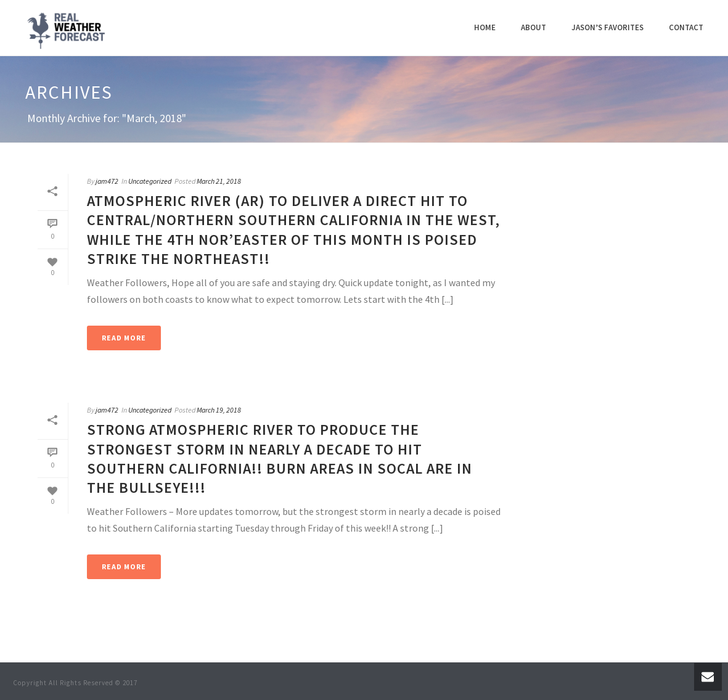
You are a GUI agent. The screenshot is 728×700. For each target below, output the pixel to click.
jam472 (107, 181)
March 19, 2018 (219, 410)
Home (485, 27)
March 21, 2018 (219, 181)
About (534, 27)
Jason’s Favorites (607, 27)
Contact (686, 27)
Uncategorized (150, 181)
